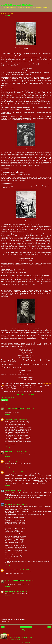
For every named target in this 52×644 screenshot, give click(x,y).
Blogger (28, 642)
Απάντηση (7, 414)
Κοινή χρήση (4, 400)
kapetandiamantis (9, 570)
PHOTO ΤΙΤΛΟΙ (8, 452)
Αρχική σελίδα (26, 627)
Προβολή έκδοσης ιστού (26, 630)
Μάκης (6, 472)
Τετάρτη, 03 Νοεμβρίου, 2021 (27, 408)
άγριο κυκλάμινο (9, 591)
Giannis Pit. (8, 490)
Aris (6, 461)
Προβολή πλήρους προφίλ (14, 639)
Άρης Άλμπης (8, 504)
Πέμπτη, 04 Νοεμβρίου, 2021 (22, 570)
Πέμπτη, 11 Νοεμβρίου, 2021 (21, 591)
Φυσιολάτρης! (8, 419)
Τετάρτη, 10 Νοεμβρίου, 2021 (27, 581)
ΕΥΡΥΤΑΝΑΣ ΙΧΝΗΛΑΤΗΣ (17, 5)
